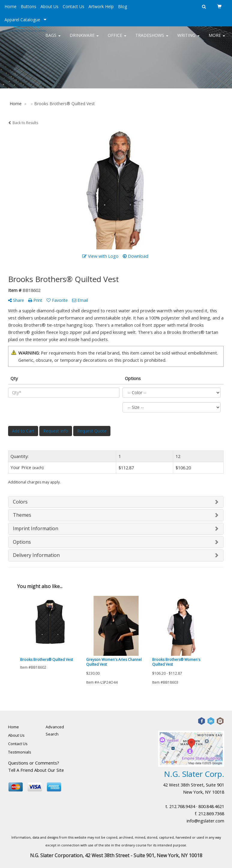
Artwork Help (101, 6)
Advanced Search (55, 730)
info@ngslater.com (205, 821)
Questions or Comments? (34, 763)
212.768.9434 (182, 806)
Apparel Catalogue (22, 20)
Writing (188, 39)
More (217, 39)
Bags (53, 39)
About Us (50, 6)
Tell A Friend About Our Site (36, 770)
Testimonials (20, 752)
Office (117, 39)
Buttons (29, 6)
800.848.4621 (211, 806)
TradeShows (152, 39)
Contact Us (74, 6)
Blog (122, 6)
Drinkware (84, 39)
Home (11, 6)
